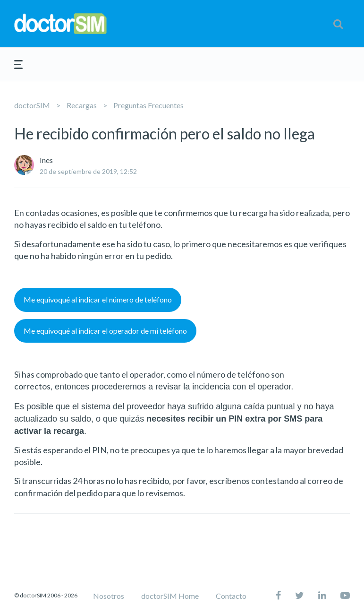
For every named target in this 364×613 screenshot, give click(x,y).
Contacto (231, 596)
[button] (338, 24)
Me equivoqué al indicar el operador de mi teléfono (105, 331)
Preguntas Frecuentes (148, 105)
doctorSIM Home (170, 596)
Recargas (82, 105)
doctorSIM (32, 105)
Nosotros (109, 596)
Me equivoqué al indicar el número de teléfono (98, 299)
